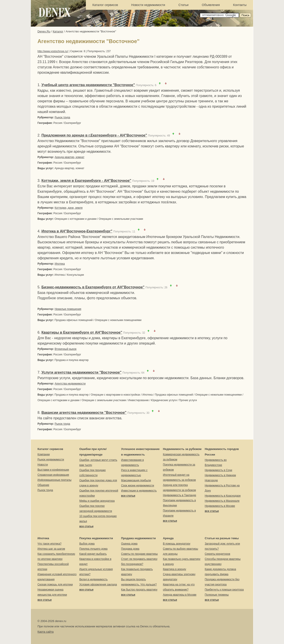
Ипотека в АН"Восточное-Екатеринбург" (77, 231)
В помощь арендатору (177, 544)
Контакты (240, 5)
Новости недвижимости (148, 5)
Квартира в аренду (175, 569)
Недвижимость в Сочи (219, 470)
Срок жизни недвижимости (138, 485)
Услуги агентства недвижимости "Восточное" (82, 372)
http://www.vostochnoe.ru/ (53, 51)
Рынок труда (62, 117)
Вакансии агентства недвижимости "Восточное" (84, 413)
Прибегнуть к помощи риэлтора (224, 590)
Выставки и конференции (53, 470)
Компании (44, 454)
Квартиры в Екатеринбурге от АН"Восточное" (82, 332)
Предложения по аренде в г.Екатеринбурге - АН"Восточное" (94, 135)
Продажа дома (130, 549)
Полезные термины (217, 595)
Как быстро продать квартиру (139, 590)
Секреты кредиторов (218, 554)
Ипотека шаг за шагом (51, 549)
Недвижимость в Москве (220, 506)
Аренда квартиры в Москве (180, 595)
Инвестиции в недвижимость (139, 491)
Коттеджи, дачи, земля (69, 208)
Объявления (211, 5)
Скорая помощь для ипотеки (55, 585)
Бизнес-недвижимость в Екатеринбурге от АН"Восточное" (93, 287)
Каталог (58, 31)
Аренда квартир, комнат (69, 157)
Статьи (183, 5)
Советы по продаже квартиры (139, 554)
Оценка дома (129, 544)
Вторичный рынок (65, 349)
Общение (43, 485)
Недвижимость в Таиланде (179, 495)
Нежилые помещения (68, 309)
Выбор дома (87, 544)
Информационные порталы (54, 480)
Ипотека (60, 264)
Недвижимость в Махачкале (222, 501)
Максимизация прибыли (136, 480)
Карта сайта (45, 632)
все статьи (86, 526)
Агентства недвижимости (70, 384)
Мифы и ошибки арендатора (97, 501)
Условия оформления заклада (98, 585)
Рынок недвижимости (51, 460)
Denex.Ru (44, 31)
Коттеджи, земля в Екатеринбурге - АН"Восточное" (86, 181)
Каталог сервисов (105, 5)
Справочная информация (53, 475)
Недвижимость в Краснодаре (223, 496)
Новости (43, 465)
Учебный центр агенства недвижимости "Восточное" (88, 85)
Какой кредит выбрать (93, 554)
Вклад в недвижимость (93, 579)
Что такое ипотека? (49, 544)
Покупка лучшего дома (93, 549)
